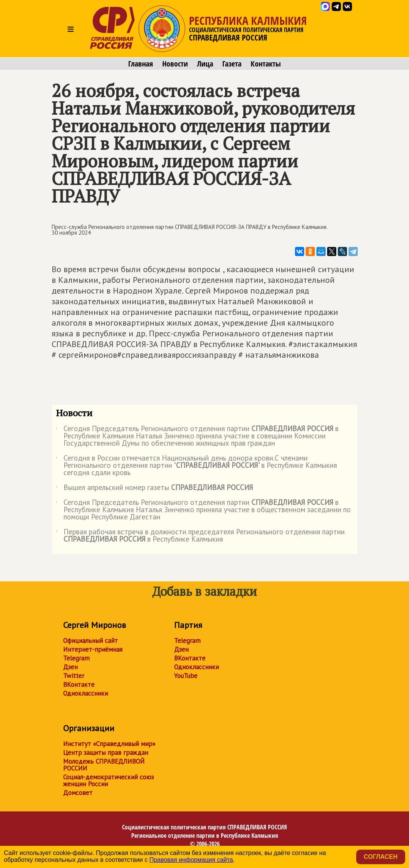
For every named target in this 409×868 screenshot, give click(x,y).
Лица (205, 64)
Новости (175, 64)
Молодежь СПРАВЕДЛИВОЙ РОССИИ (104, 765)
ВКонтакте (79, 685)
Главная (141, 64)
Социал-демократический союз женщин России (108, 780)
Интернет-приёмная (93, 649)
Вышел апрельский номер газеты (154, 489)
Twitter (74, 676)
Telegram (76, 658)
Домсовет (78, 793)
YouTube (186, 676)
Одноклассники (86, 693)
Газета (232, 64)
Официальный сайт (90, 641)
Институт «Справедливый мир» (109, 744)
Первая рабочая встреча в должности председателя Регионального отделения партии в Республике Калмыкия (200, 536)
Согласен (381, 857)
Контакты (266, 64)
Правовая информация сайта (191, 860)
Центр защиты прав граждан (106, 753)
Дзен (70, 667)
